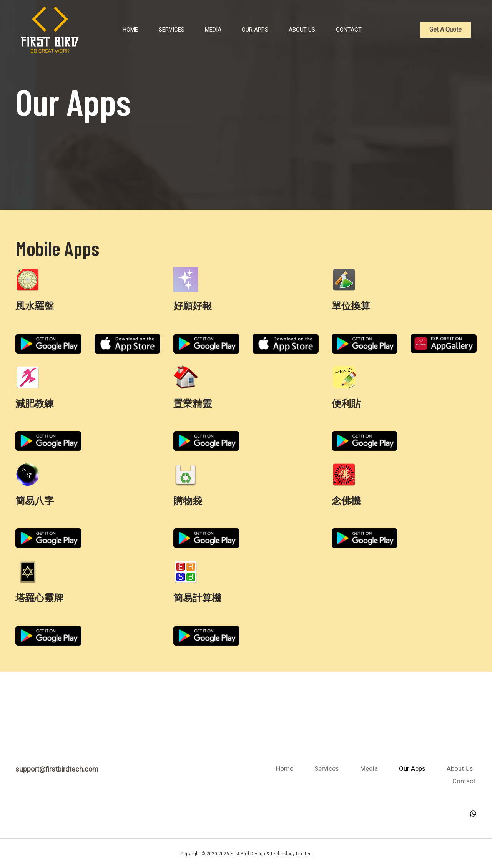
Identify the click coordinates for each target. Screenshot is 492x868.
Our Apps (255, 30)
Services (166, 30)
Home (122, 30)
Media (210, 30)
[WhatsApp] (473, 812)
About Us (304, 30)
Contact (353, 30)
